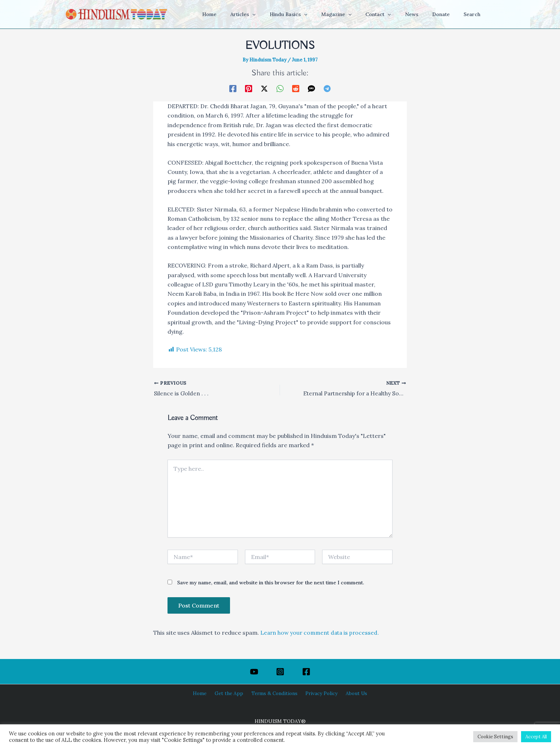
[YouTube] (254, 672)
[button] (277, 14)
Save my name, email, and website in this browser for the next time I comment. (271, 583)
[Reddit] (296, 88)
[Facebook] (233, 88)
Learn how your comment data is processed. (322, 633)
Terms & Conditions (274, 693)
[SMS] (311, 88)
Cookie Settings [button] (495, 737)
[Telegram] (327, 88)
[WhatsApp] (280, 88)
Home (204, 693)
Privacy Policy (320, 693)
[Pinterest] (249, 88)
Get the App (231, 693)
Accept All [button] (536, 737)
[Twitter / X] (264, 88)
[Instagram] (280, 672)
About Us (352, 693)
